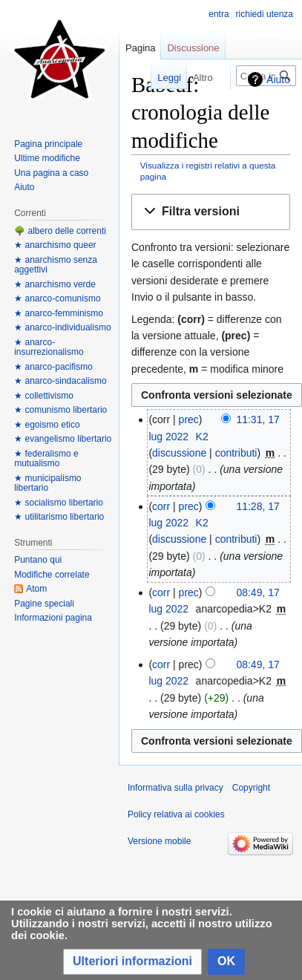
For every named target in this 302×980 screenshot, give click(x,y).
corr (161, 506)
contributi (236, 453)
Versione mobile (159, 841)
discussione (179, 453)
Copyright (251, 788)
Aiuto (278, 79)
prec (189, 419)
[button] (211, 212)
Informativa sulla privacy (175, 788)
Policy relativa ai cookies (176, 814)
